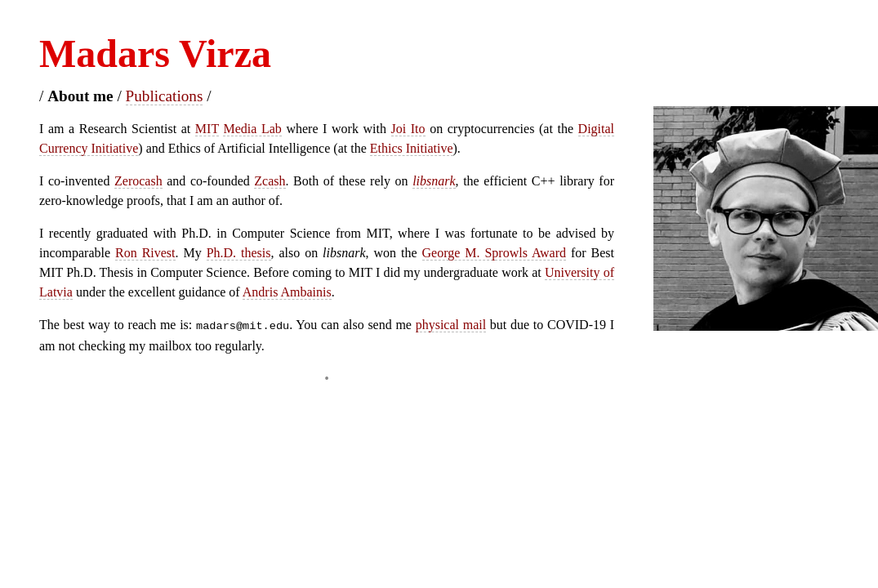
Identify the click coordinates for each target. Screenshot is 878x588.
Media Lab (252, 129)
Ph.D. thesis (239, 253)
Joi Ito (408, 129)
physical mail (451, 325)
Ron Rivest (145, 253)
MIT (207, 129)
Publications (165, 96)
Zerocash (138, 181)
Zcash (270, 181)
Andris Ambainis (287, 292)
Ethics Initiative (412, 148)
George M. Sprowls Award (495, 253)
